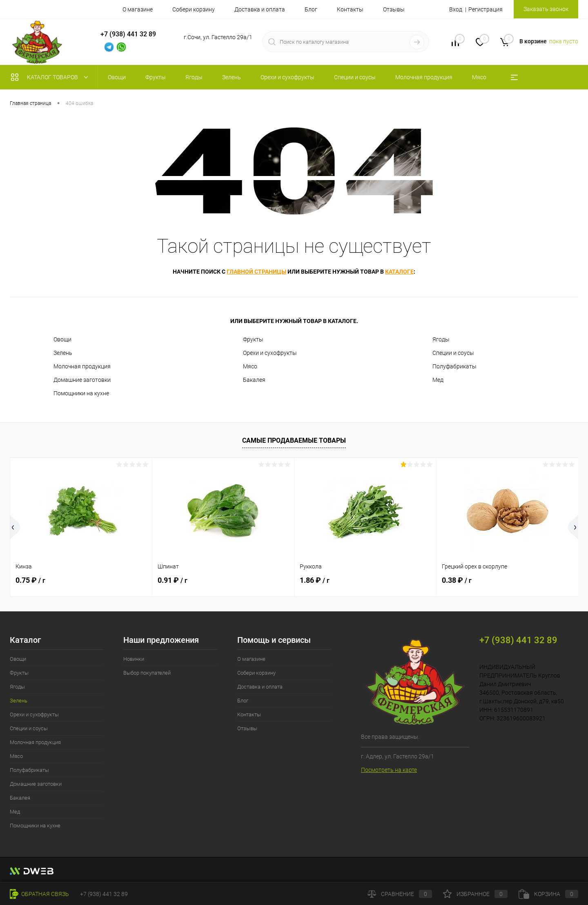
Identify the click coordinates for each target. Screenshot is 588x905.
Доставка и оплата (260, 9)
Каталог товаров (51, 77)
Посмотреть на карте (389, 770)
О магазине (138, 9)
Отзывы (394, 9)
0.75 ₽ (30, 580)
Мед (438, 380)
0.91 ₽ (173, 580)
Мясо (250, 366)
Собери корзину (194, 9)
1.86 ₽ (315, 580)
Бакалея (254, 380)
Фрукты (253, 339)
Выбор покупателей (147, 673)
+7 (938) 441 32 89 (104, 894)
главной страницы (256, 272)
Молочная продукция (82, 366)
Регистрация (486, 9)
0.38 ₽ (457, 580)
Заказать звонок (546, 9)
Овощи (62, 339)
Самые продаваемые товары (294, 440)
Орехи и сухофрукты (270, 353)
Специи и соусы (453, 353)
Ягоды (441, 339)
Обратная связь (39, 894)
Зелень (63, 353)
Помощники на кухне (81, 393)
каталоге (399, 272)
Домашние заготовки (82, 380)
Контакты (350, 9)
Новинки (134, 659)
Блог (311, 9)
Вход (456, 9)
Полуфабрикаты (454, 366)
